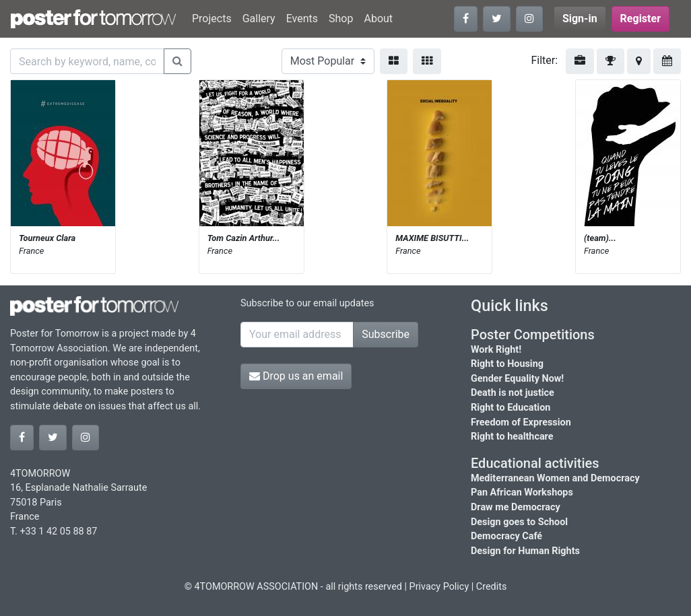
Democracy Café (506, 536)
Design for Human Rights (525, 551)
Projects (212, 19)
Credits (492, 587)
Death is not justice (513, 393)
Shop (341, 19)
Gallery (259, 19)
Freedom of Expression (521, 422)
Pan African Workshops (522, 492)
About (378, 19)
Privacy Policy (439, 587)
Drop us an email (296, 376)
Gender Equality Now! (517, 379)
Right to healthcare (512, 437)
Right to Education (511, 408)
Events (302, 19)
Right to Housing (507, 364)
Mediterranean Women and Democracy (555, 478)
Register (640, 19)
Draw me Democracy (516, 507)
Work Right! (496, 350)
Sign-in (580, 19)
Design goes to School (519, 522)
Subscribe (386, 334)
